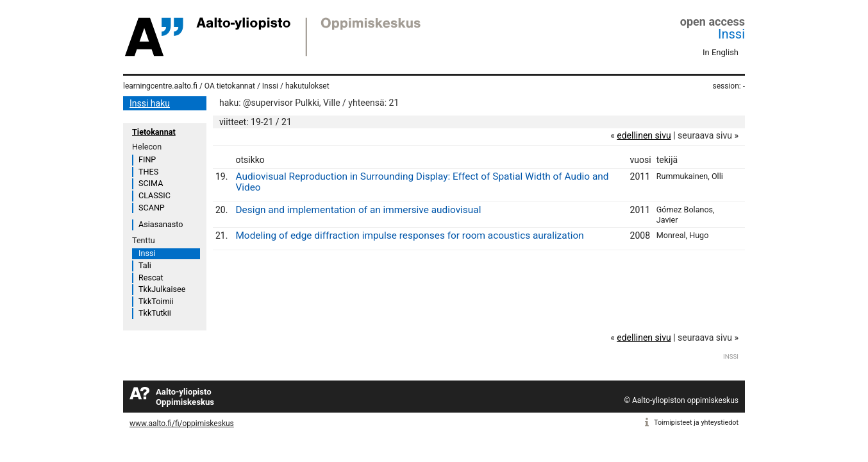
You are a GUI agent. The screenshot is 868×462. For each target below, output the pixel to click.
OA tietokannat (230, 86)
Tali (145, 265)
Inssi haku (150, 103)
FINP (147, 159)
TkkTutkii (155, 313)
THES (148, 172)
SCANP (152, 208)
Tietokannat (154, 132)
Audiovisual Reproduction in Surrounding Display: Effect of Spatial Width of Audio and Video (422, 182)
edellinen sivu (644, 135)
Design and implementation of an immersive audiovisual (358, 210)
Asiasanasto (161, 224)
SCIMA (151, 183)
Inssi (731, 34)
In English (721, 52)
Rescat (151, 278)
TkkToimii (156, 301)
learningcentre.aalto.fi (160, 86)
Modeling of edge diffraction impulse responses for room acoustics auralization (409, 235)
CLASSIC (154, 195)
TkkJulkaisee (162, 289)
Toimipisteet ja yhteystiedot (696, 423)
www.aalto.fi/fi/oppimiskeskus (182, 424)
